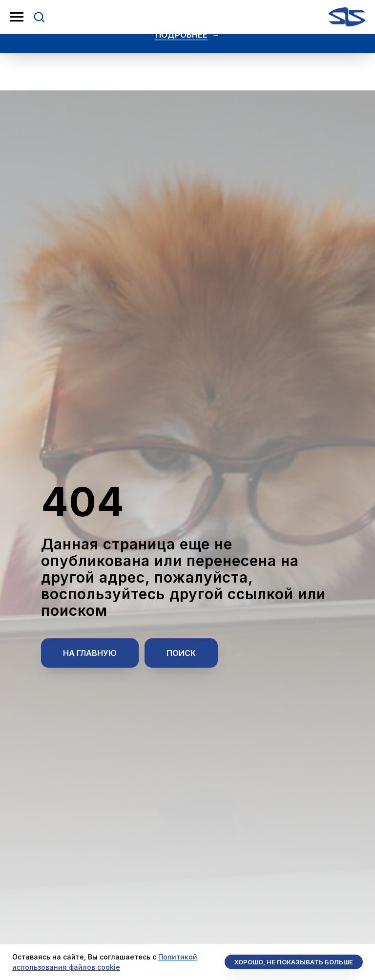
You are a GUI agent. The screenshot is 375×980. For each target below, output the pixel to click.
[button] (39, 17)
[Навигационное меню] (17, 17)
